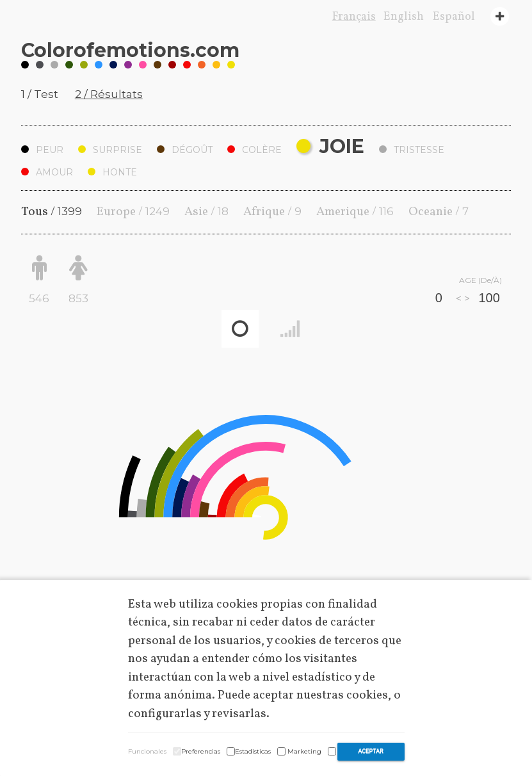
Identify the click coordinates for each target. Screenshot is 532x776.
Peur (42, 150)
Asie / (206, 212)
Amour (47, 172)
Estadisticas (253, 751)
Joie (330, 146)
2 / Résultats (109, 94)
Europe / (133, 212)
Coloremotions (130, 50)
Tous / (52, 212)
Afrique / (272, 212)
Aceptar (371, 751)
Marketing (304, 751)
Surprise (110, 150)
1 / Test (40, 94)
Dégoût (185, 150)
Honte (112, 172)
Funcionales (147, 751)
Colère (254, 150)
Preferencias (201, 751)
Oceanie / (439, 212)
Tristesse (412, 150)
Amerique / (355, 212)
